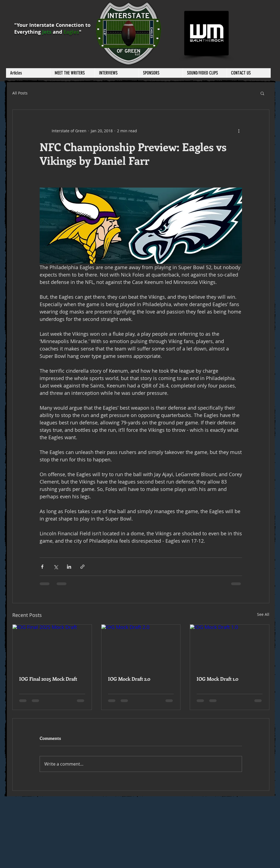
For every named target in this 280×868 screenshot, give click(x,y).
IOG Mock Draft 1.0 (218, 679)
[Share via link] (82, 567)
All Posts (20, 93)
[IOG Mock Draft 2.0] (141, 647)
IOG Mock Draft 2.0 (129, 679)
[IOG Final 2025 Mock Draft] (52, 647)
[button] (72, 73)
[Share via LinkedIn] (69, 567)
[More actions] (239, 131)
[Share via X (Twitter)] (56, 567)
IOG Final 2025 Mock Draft (48, 679)
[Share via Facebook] (42, 567)
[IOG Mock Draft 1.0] (230, 647)
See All (263, 614)
